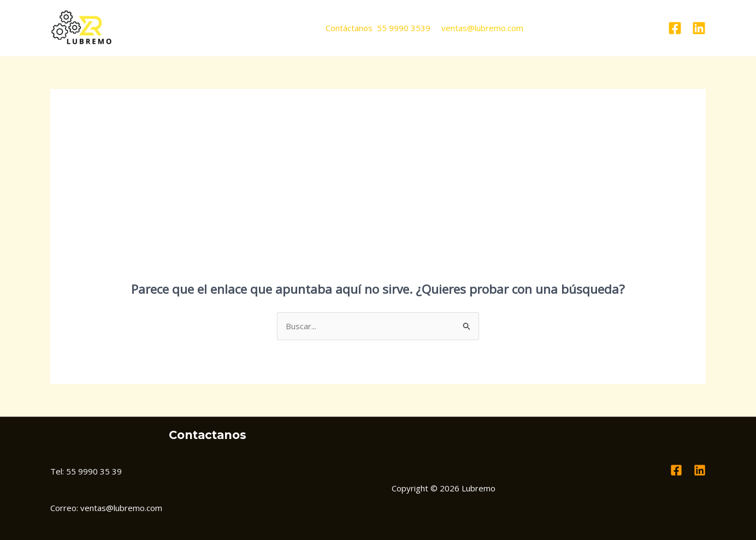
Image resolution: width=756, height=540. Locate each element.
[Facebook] (675, 28)
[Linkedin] (699, 28)
